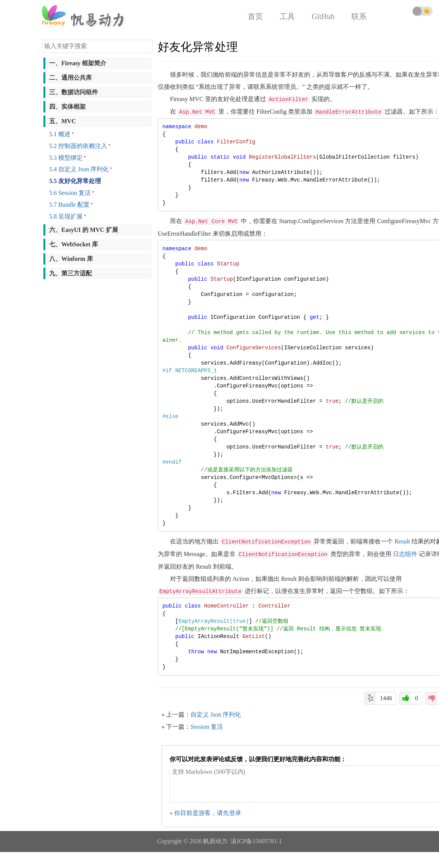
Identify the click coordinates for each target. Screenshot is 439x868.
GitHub (323, 16)
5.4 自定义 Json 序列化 (79, 169)
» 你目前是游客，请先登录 (205, 813)
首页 (255, 16)
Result (402, 541)
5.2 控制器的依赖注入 (78, 146)
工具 (287, 16)
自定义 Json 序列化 (216, 714)
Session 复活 (207, 727)
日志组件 (405, 554)
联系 (359, 16)
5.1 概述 (60, 134)
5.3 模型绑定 (66, 158)
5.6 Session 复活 (70, 193)
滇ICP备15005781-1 (256, 841)
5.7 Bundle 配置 (69, 205)
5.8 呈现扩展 (66, 216)
